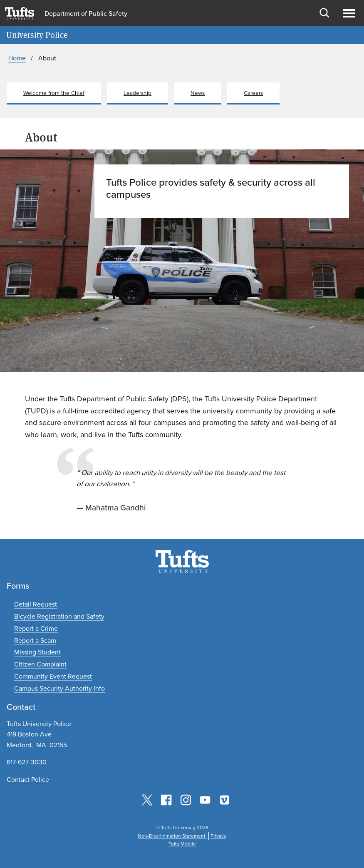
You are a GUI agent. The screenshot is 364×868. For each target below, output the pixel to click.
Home (17, 58)
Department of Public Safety (86, 13)
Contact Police (28, 780)
